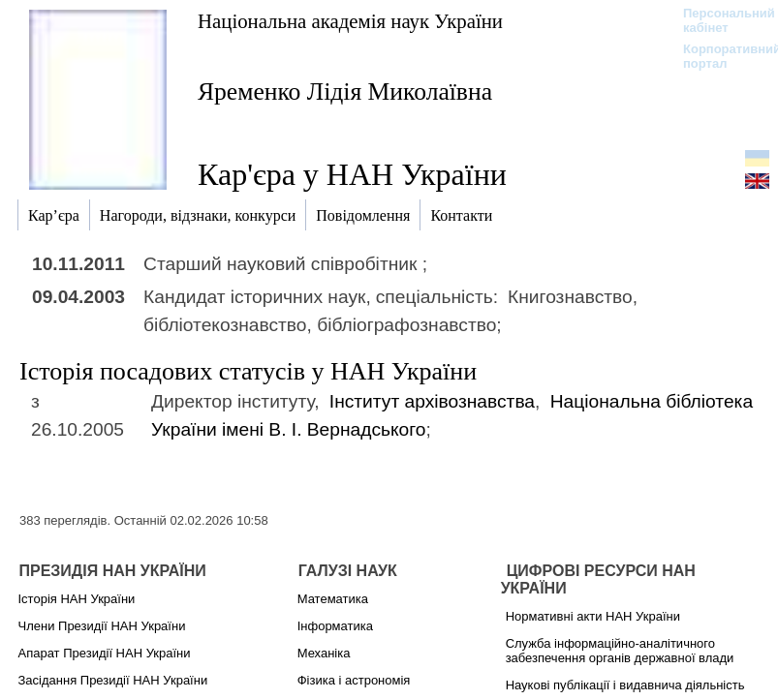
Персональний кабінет (719, 20)
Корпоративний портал (719, 56)
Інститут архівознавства (432, 401)
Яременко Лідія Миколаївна (345, 91)
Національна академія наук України (350, 21)
